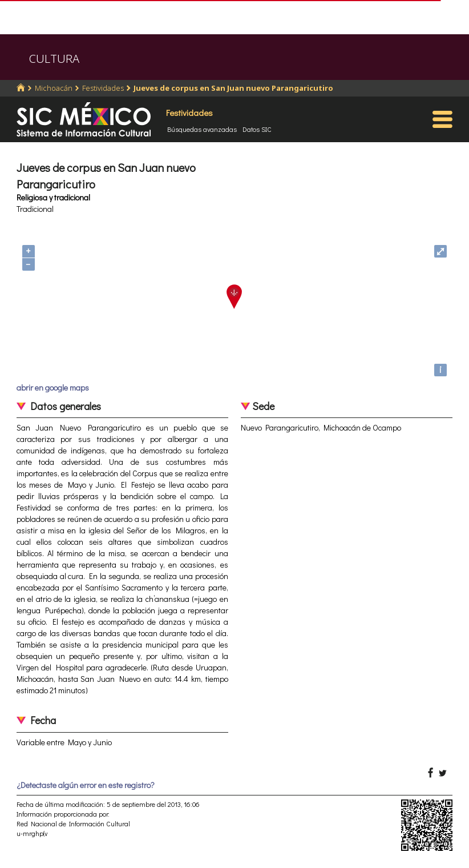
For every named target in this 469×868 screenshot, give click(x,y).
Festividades (103, 88)
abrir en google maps (53, 387)
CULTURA (54, 59)
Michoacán (54, 88)
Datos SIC (257, 129)
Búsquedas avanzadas (202, 129)
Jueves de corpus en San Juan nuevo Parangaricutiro (233, 88)
